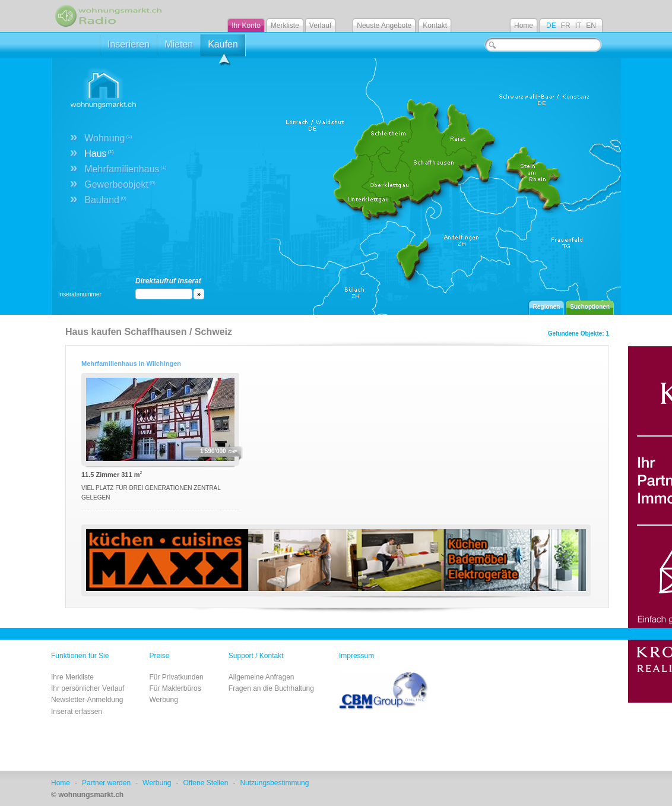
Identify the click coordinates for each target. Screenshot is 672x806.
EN (591, 26)
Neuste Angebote (384, 26)
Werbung (163, 700)
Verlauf (320, 26)
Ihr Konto (246, 26)
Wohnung (108, 138)
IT (579, 26)
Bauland (105, 200)
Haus (99, 154)
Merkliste (285, 26)
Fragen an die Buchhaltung (271, 688)
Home (524, 26)
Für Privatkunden (176, 677)
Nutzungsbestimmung (274, 783)
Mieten (179, 44)
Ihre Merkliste (72, 677)
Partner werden (106, 783)
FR (566, 26)
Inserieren (129, 44)
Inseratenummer (80, 294)
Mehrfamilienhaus (125, 169)
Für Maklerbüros (175, 688)
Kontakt (435, 26)
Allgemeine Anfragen (261, 677)
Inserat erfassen (77, 712)
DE (551, 26)
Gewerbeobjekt (120, 184)
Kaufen (223, 48)
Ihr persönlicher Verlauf (88, 688)
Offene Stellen (206, 783)
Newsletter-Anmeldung (87, 700)
